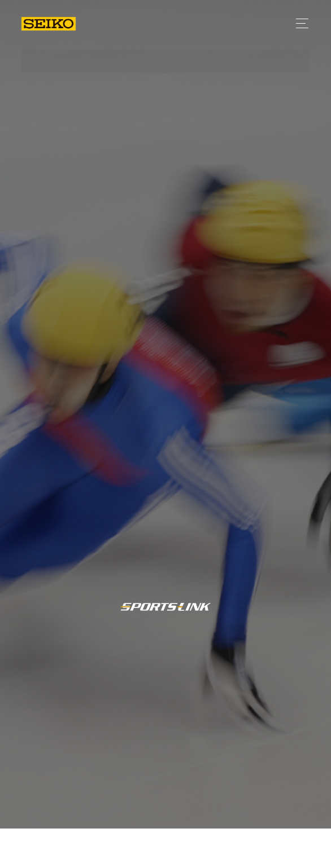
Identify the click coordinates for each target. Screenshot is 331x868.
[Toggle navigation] (299, 23)
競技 (283, 850)
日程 (242, 851)
